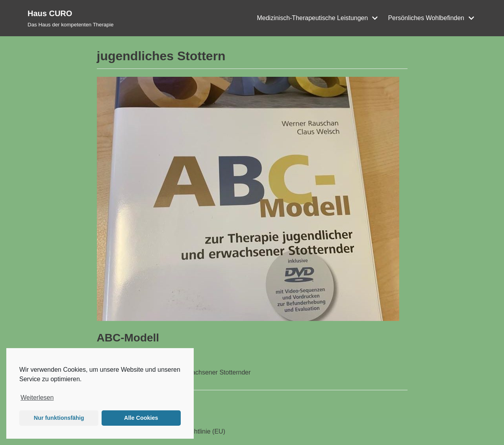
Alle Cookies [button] (141, 418)
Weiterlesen (37, 398)
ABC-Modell (128, 338)
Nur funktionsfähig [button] (59, 418)
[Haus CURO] (70, 18)
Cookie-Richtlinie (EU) (194, 431)
